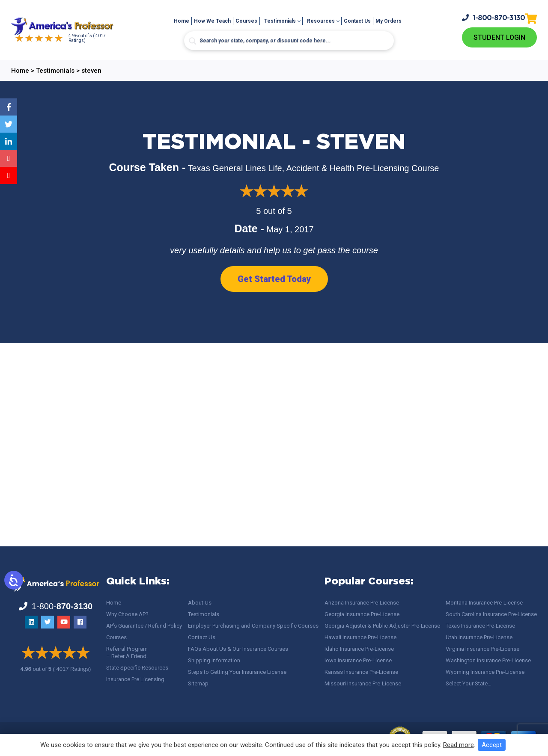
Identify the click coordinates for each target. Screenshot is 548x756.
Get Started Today (274, 279)
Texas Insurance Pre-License (480, 626)
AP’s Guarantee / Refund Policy (144, 626)
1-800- (494, 18)
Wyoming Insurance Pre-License (485, 672)
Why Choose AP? (127, 614)
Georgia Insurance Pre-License (362, 614)
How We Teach (212, 21)
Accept (492, 745)
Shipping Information (214, 660)
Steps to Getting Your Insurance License (237, 672)
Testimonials (280, 21)
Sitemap (198, 683)
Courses (246, 21)
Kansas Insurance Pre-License (361, 672)
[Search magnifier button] (193, 41)
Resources (321, 21)
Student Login (499, 37)
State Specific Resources (137, 668)
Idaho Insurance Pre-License (359, 649)
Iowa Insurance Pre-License (358, 660)
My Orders (389, 21)
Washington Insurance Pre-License (488, 660)
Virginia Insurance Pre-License (482, 649)
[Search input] (289, 41)
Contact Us (357, 21)
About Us (200, 603)
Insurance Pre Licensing (135, 679)
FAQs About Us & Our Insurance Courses (238, 649)
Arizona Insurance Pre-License (362, 603)
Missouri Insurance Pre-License (363, 683)
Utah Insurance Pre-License (479, 637)
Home (182, 21)
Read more (459, 745)
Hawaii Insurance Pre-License (360, 637)
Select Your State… (469, 683)
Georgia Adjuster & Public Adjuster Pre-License (382, 626)
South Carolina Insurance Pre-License (491, 614)
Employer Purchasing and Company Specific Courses (253, 626)
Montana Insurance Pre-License (484, 603)
